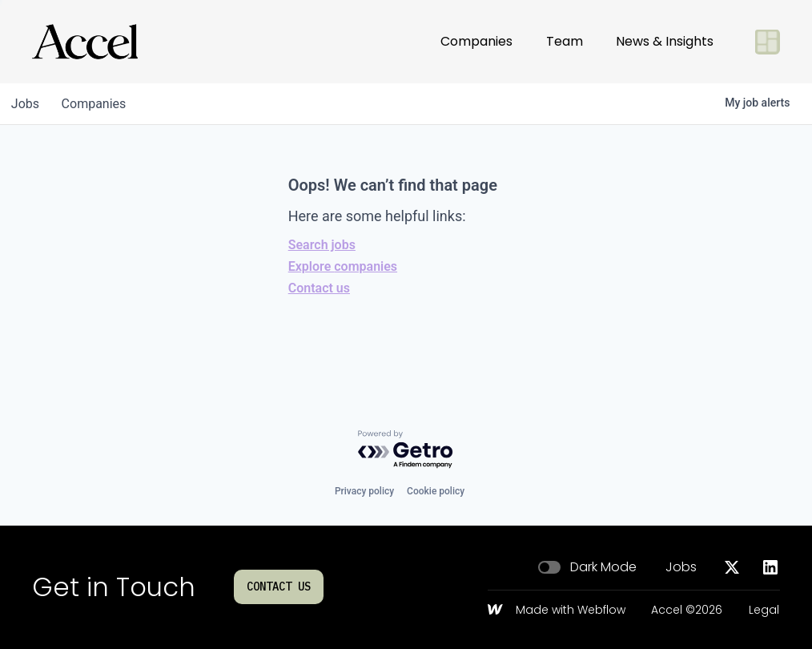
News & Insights (665, 41)
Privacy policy (364, 491)
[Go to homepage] (85, 42)
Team (565, 41)
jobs (27, 104)
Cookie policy (436, 491)
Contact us (319, 288)
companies (99, 104)
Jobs (681, 567)
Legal (764, 611)
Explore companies (343, 266)
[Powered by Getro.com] (406, 450)
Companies (476, 41)
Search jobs (322, 245)
